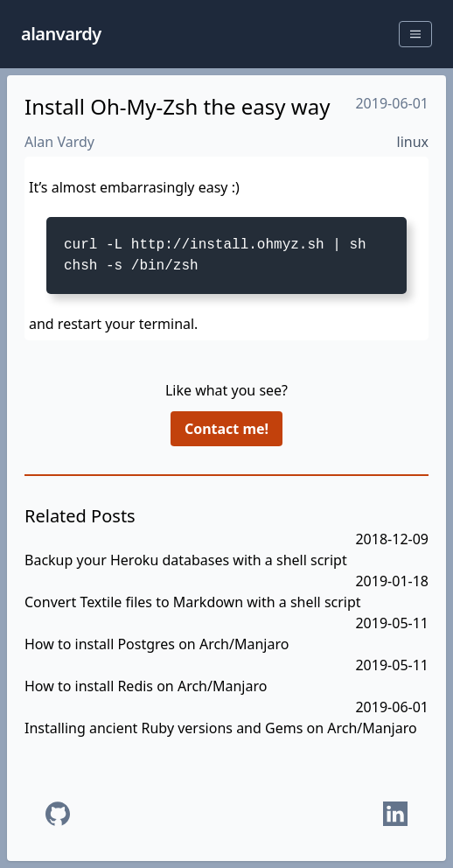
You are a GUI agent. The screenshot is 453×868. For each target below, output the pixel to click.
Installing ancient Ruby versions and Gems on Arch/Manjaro (221, 728)
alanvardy (61, 34)
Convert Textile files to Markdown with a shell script (193, 602)
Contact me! (226, 429)
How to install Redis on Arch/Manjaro (146, 686)
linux (413, 142)
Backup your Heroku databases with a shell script (186, 560)
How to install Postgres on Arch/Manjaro (157, 644)
